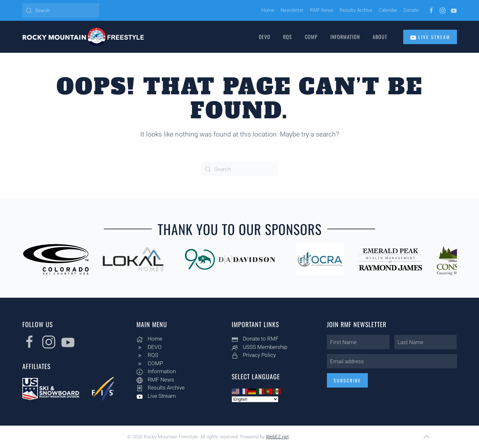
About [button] (380, 37)
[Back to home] (83, 37)
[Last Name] (424, 342)
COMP (311, 37)
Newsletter (292, 10)
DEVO (265, 37)
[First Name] (357, 342)
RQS (288, 37)
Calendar (388, 10)
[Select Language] (254, 399)
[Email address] (391, 361)
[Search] (61, 10)
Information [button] (345, 37)
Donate (411, 10)
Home (268, 10)
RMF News (322, 10)
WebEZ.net (277, 437)
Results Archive (356, 10)
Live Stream (430, 37)
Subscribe (346, 380)
